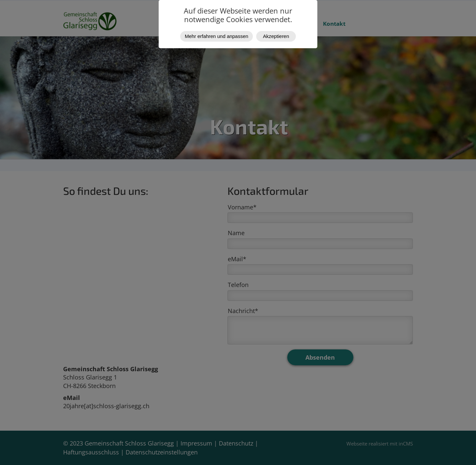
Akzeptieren (276, 36)
